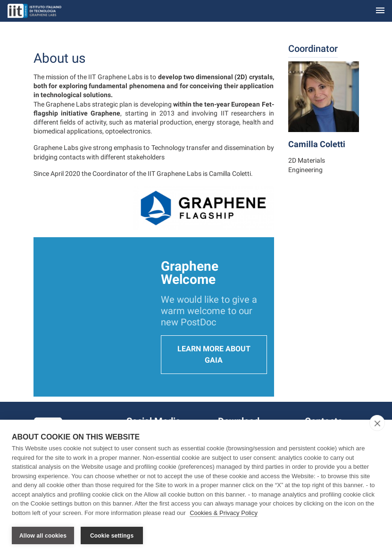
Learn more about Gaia (214, 354)
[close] (377, 423)
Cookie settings (112, 536)
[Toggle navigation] (380, 11)
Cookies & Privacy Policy (224, 513)
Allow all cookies (43, 536)
